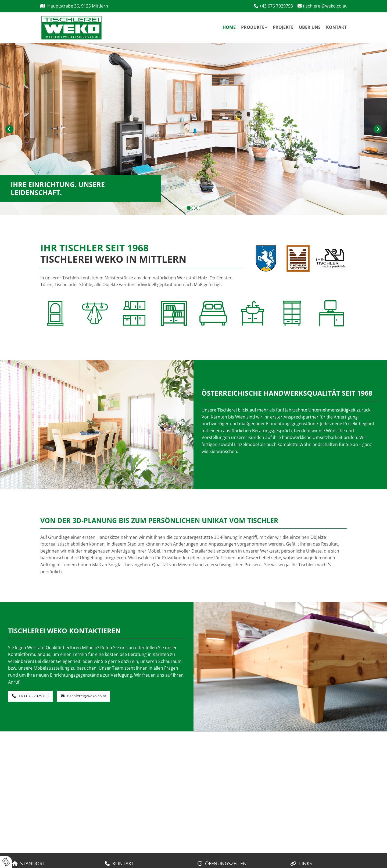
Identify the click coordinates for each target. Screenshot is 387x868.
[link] (252, 28)
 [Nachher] (378, 129)
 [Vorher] (9, 129)
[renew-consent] (6, 862)
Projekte (283, 27)
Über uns (310, 27)
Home (229, 27)
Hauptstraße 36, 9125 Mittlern (78, 6)
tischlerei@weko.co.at (325, 6)
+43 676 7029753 (276, 6)
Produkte (253, 27)
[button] (30, 696)
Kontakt (336, 27)
